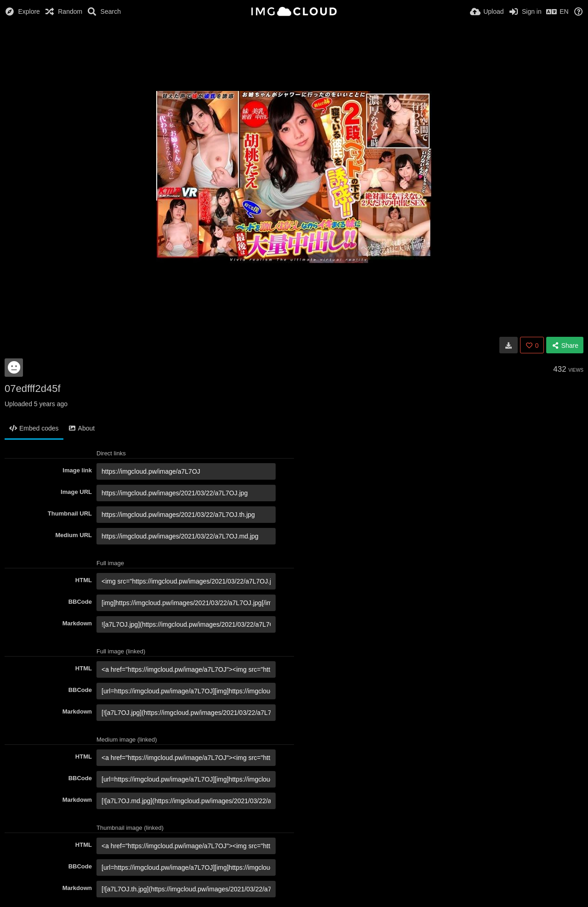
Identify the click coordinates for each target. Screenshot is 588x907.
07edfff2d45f (33, 388)
